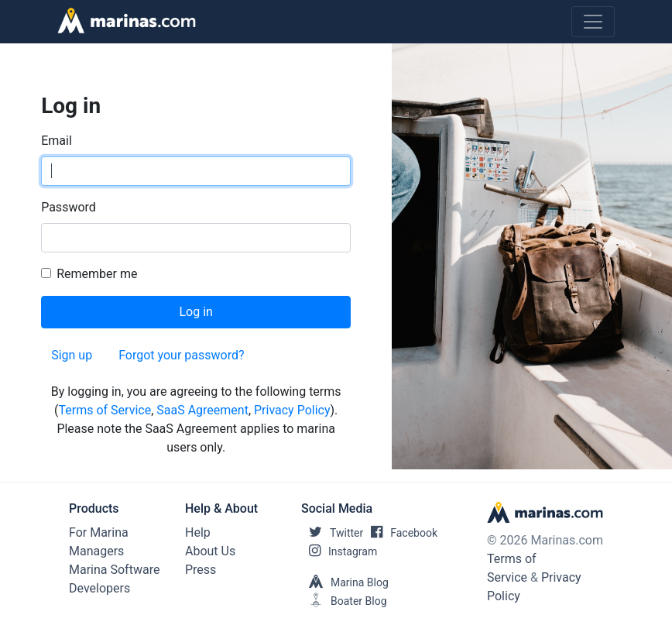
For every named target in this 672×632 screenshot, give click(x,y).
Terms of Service (105, 410)
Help (198, 532)
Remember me (97, 274)
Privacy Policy (292, 410)
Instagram (339, 551)
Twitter (332, 533)
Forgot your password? (181, 355)
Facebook (400, 533)
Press (201, 570)
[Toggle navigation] (593, 22)
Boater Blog (344, 601)
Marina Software (114, 570)
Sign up (72, 355)
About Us (210, 551)
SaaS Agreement (202, 410)
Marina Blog (345, 582)
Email (57, 141)
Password (69, 207)
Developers (99, 588)
